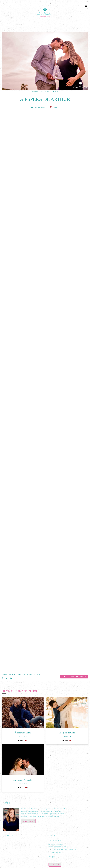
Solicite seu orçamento (74, 677)
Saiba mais (28, 820)
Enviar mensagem (57, 843)
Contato (55, 863)
